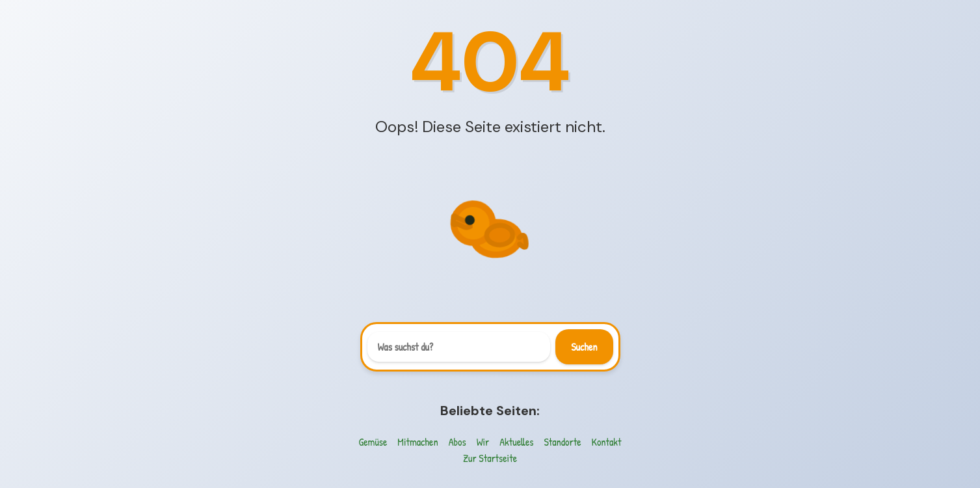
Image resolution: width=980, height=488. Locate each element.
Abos (457, 442)
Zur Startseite (490, 458)
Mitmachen (417, 442)
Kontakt (607, 442)
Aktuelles (516, 442)
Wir (483, 442)
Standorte (562, 442)
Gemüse (373, 442)
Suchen (584, 347)
